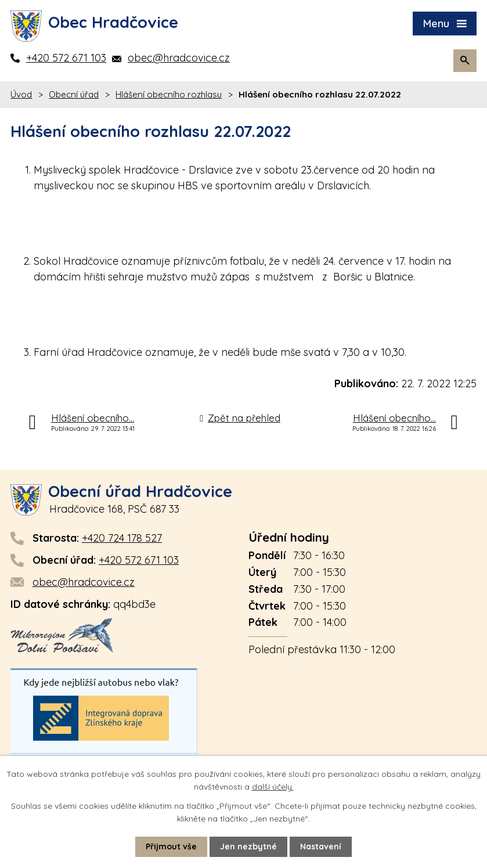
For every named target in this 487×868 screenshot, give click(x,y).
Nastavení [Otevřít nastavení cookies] (321, 847)
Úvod (21, 94)
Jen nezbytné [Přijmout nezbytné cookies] (248, 847)
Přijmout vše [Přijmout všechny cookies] (171, 847)
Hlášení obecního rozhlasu (169, 94)
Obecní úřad (74, 94)
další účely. (273, 787)
